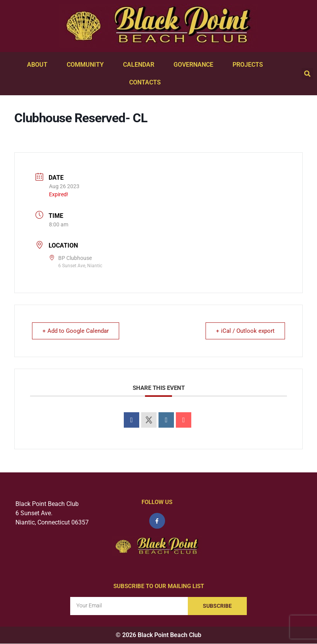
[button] (307, 74)
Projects (250, 65)
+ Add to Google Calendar (76, 331)
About (39, 65)
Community (87, 65)
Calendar (141, 65)
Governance (195, 65)
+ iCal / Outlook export (244, 331)
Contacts (147, 83)
